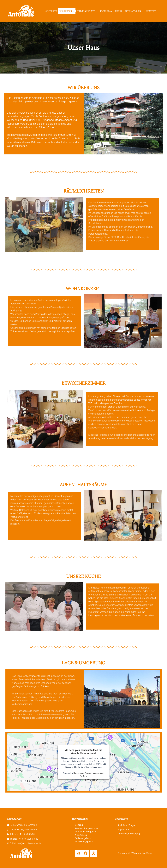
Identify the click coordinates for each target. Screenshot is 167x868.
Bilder (119, 11)
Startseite (51, 11)
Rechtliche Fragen (127, 825)
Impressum (123, 829)
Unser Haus (67, 11)
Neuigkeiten (81, 835)
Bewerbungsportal (84, 841)
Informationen (134, 11)
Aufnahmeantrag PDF (86, 831)
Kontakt (151, 11)
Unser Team (106, 11)
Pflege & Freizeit (87, 11)
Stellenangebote (83, 838)
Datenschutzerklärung (129, 833)
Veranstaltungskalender (87, 828)
